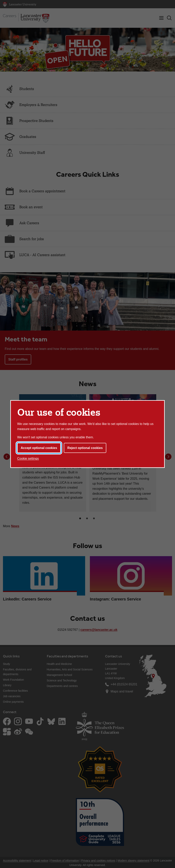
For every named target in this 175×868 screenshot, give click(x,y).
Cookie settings (28, 459)
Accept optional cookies (39, 448)
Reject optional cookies (85, 448)
